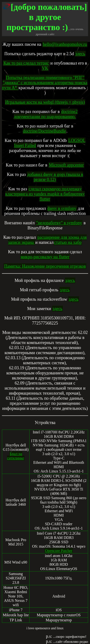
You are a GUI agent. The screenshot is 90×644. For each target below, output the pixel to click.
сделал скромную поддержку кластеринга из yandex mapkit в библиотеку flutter (45, 194)
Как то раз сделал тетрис (26, 63)
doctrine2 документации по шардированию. (46, 114)
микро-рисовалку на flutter (45, 257)
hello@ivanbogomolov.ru (65, 44)
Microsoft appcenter (66, 165)
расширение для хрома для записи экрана (47, 240)
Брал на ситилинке (15, 456)
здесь (80, 54)
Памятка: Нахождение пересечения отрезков (45, 266)
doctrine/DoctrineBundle (45, 131)
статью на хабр (68, 242)
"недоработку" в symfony (59, 223)
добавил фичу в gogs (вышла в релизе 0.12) (55, 177)
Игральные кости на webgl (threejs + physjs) (45, 102)
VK (45, 68)
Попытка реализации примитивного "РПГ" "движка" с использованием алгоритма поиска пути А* (45, 83)
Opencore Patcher (59, 551)
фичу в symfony (62, 208)
